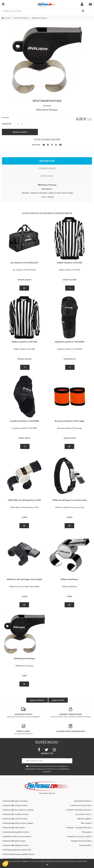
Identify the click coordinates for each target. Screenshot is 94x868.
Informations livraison (82, 801)
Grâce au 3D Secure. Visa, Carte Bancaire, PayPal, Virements (71, 712)
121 (28, 359)
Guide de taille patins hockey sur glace (18, 823)
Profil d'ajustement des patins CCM (17, 850)
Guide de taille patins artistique (15, 801)
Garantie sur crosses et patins (79, 836)
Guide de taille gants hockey (14, 841)
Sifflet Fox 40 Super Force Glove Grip (70, 500)
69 (21, 438)
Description (47, 161)
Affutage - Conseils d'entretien (79, 827)
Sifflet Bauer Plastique (47, 101)
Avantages (47, 176)
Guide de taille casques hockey (15, 805)
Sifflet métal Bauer (70, 579)
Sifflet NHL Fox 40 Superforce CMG (24, 500)
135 (66, 280)
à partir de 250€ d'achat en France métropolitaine (24, 712)
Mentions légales (84, 819)
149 (21, 280)
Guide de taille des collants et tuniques (18, 810)
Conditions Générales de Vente (78, 810)
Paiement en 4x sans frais (81, 841)
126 (28, 280)
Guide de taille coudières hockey (16, 814)
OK (47, 865)
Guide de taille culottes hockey (15, 819)
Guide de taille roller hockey (14, 827)
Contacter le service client (81, 805)
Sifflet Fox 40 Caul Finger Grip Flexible (24, 579)
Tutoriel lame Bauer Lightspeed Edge (18, 859)
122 (73, 280)
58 (28, 438)
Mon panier (87, 832)
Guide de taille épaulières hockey (16, 832)
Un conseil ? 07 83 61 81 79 (24, 729)
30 (66, 438)
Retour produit (85, 845)
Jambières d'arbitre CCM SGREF (70, 342)
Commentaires (47, 168)
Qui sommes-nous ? (83, 814)
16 (24, 596)
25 (73, 438)
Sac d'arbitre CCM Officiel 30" (24, 263)
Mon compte (86, 823)
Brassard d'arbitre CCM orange (70, 421)
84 (73, 359)
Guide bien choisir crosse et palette (17, 836)
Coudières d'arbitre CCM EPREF (24, 421)
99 (66, 359)
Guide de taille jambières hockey (16, 845)
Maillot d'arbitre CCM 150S (70, 263)
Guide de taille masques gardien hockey (19, 854)
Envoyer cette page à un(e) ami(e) (47, 139)
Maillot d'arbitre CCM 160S (24, 342)
